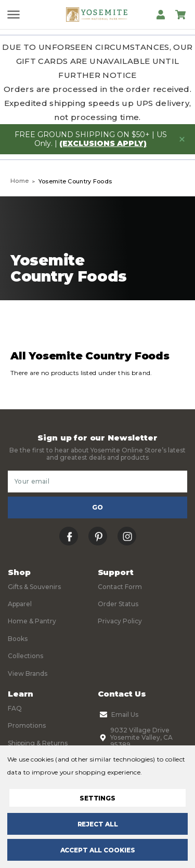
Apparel (20, 604)
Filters (52, 324)
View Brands (28, 673)
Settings (97, 798)
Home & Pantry (32, 621)
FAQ (15, 708)
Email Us (118, 715)
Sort (143, 324)
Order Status (118, 604)
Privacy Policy (120, 621)
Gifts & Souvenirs (34, 587)
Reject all (98, 824)
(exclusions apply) (103, 143)
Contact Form (120, 587)
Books (18, 639)
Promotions (27, 725)
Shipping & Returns (38, 743)
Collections (25, 656)
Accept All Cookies (98, 850)
